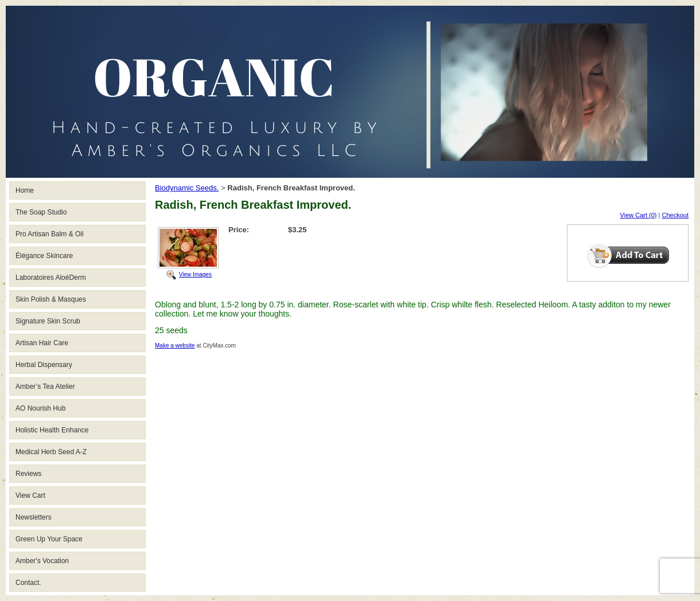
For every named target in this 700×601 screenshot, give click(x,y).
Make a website (175, 346)
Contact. (28, 583)
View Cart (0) (639, 215)
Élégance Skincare (44, 256)
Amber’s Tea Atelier (45, 387)
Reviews (28, 474)
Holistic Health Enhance (52, 430)
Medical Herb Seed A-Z (51, 452)
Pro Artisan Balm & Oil (50, 234)
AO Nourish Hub (40, 408)
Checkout (675, 215)
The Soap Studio (41, 212)
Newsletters (34, 517)
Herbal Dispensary (44, 365)
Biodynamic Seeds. (187, 188)
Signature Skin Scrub (48, 321)
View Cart (30, 495)
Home (25, 190)
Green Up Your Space (49, 539)
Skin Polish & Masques (51, 299)
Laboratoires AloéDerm (51, 278)
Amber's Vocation (42, 561)
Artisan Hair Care (42, 343)
